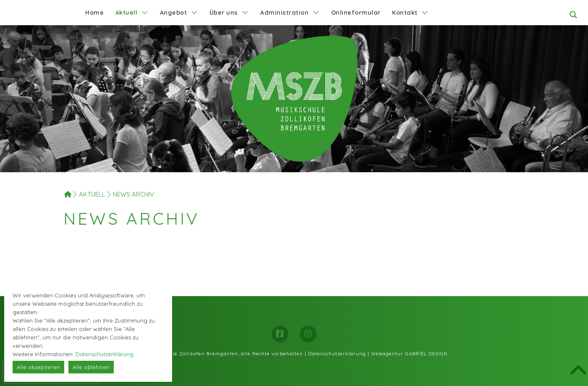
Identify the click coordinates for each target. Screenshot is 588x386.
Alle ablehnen (91, 367)
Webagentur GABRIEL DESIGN (409, 354)
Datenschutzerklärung (337, 354)
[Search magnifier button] (573, 15)
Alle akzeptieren (38, 367)
